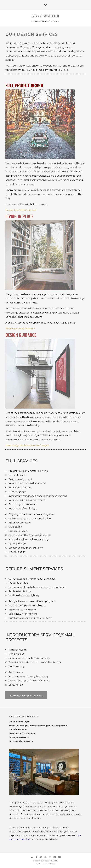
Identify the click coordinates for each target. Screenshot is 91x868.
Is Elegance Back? (19, 737)
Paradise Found (18, 729)
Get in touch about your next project (26, 695)
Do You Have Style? (20, 722)
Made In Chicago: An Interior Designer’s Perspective (38, 726)
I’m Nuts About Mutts (21, 741)
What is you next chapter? (20, 329)
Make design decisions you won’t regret (27, 445)
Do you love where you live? (21, 210)
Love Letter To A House (22, 733)
